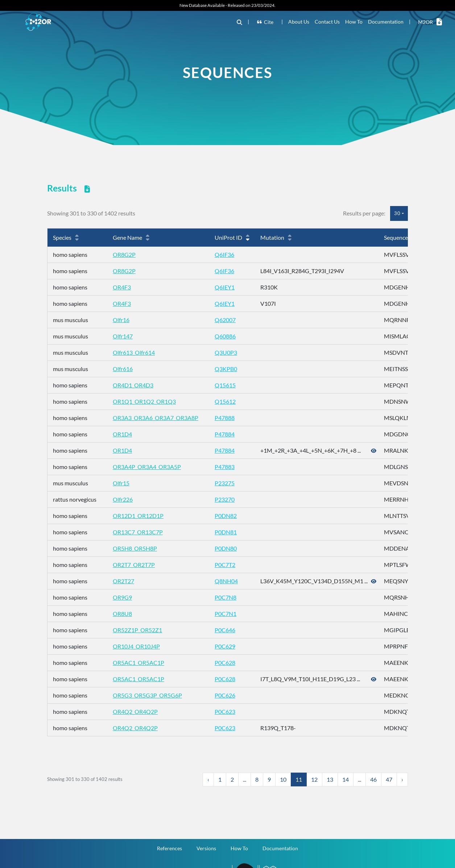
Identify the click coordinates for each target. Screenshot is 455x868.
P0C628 (225, 663)
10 (283, 779)
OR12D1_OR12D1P (138, 516)
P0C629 (225, 646)
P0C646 (225, 630)
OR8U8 (122, 614)
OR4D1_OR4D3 (133, 385)
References (169, 848)
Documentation (386, 22)
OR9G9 (122, 597)
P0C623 (225, 711)
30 (397, 213)
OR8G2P (124, 254)
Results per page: (364, 213)
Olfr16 (121, 320)
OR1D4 (122, 434)
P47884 (225, 434)
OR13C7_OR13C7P (138, 532)
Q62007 (225, 320)
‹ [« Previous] (208, 779)
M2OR (430, 22)
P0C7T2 (225, 565)
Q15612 (225, 401)
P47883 (225, 467)
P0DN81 (226, 532)
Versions (206, 848)
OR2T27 (123, 581)
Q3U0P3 (226, 352)
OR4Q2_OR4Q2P (135, 711)
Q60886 (225, 336)
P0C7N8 (226, 597)
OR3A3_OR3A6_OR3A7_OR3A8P (156, 418)
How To (354, 22)
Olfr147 (123, 336)
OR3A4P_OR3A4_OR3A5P (147, 467)
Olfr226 (123, 499)
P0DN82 (226, 516)
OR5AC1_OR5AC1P (138, 663)
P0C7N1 (226, 614)
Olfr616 (123, 369)
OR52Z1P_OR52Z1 (137, 630)
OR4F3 (122, 287)
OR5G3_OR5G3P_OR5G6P (147, 695)
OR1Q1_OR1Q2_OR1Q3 (144, 401)
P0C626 (225, 695)
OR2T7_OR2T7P (134, 565)
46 (373, 779)
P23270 (225, 499)
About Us (299, 22)
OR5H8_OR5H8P (135, 548)
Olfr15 (121, 483)
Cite (265, 22)
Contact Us (327, 22)
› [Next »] (402, 779)
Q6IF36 (224, 254)
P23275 (225, 483)
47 (389, 779)
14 (346, 779)
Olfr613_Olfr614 (134, 352)
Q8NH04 (226, 581)
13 (330, 779)
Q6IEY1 (225, 287)
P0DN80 (226, 548)
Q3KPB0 (226, 369)
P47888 (225, 418)
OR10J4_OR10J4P (136, 646)
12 (314, 779)
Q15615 (225, 385)
